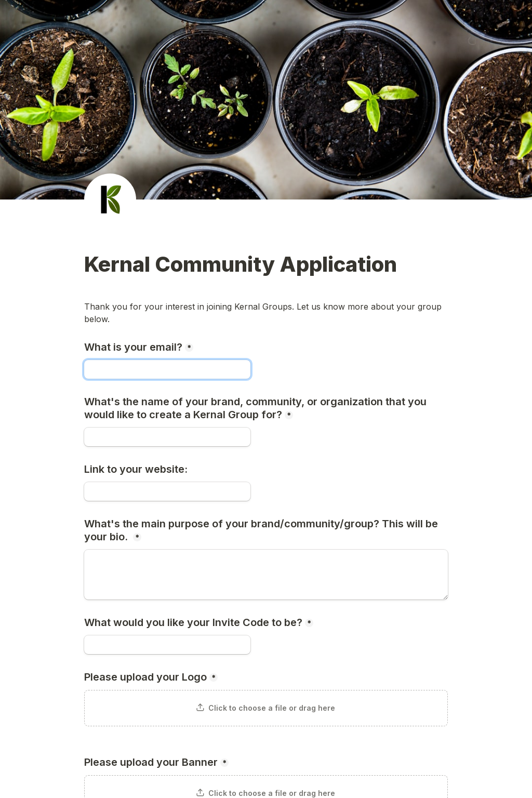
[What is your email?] (167, 369)
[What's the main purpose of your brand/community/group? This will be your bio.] (266, 575)
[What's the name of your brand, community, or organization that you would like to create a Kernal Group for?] (167, 437)
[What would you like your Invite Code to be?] (167, 645)
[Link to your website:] (167, 491)
